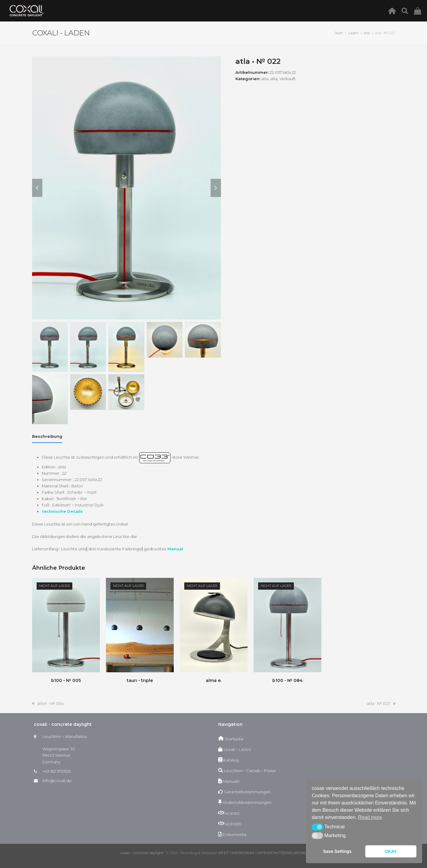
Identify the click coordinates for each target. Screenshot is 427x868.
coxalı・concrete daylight (142, 853)
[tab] (47, 436)
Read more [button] (370, 817)
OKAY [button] (391, 851)
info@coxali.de (57, 781)
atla (265, 79)
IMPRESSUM (243, 853)
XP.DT (223, 853)
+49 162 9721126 (56, 771)
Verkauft (287, 79)
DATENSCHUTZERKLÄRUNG (282, 853)
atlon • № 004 (48, 704)
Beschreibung (47, 436)
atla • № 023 (381, 704)
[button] (317, 827)
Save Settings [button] (337, 851)
